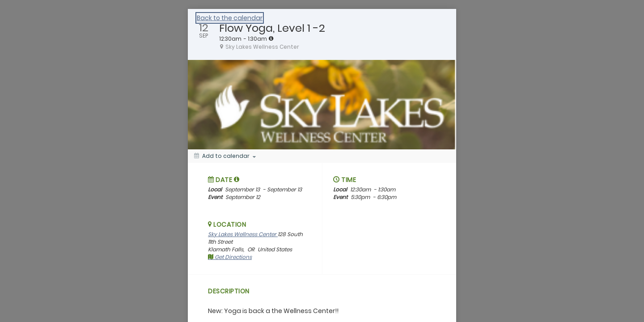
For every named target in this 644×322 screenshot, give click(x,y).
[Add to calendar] (225, 156)
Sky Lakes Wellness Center (243, 234)
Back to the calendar (230, 18)
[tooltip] (271, 38)
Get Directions (230, 257)
